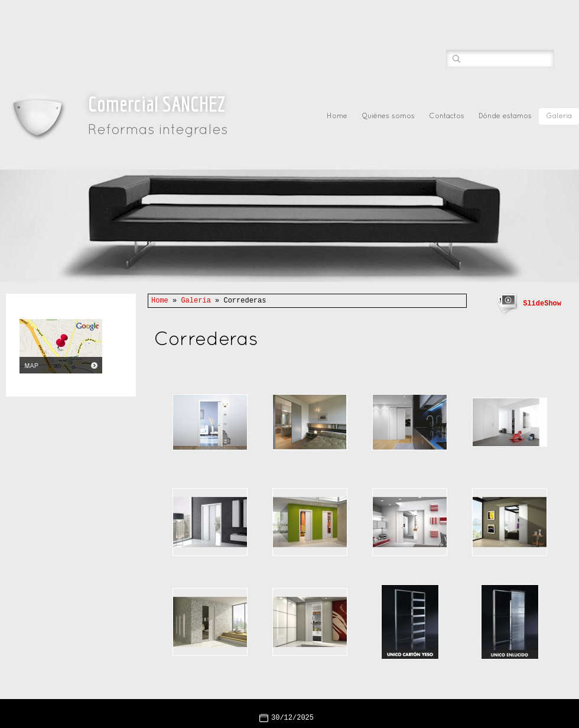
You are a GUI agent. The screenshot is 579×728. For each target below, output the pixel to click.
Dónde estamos (505, 116)
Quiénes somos (388, 116)
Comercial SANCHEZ (157, 104)
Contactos (447, 116)
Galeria (559, 116)
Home (337, 116)
